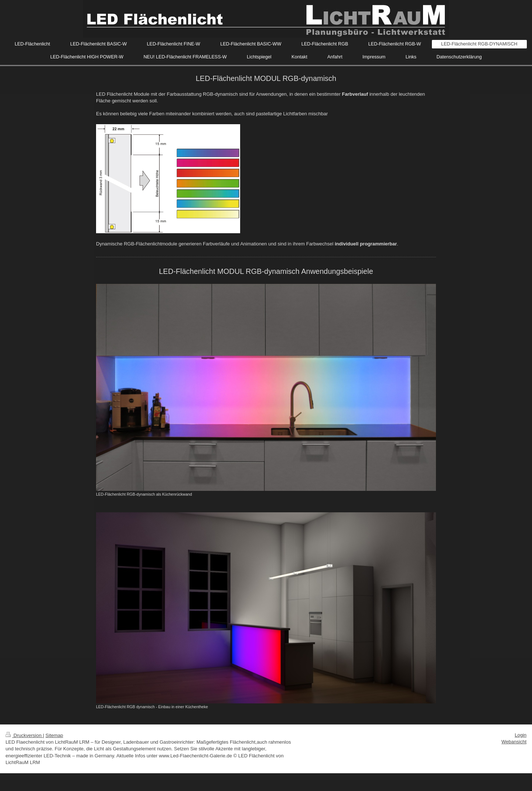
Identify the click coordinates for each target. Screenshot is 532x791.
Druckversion (24, 735)
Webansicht (514, 742)
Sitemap (54, 735)
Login (521, 735)
